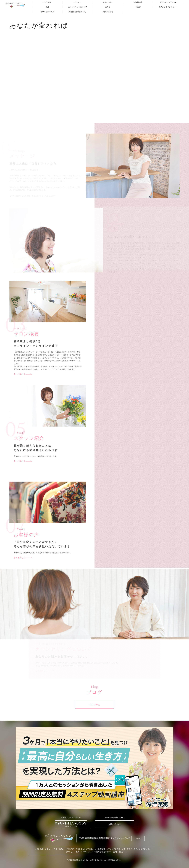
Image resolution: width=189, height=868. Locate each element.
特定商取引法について (77, 12)
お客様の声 (138, 2)
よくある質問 (100, 849)
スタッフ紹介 (108, 2)
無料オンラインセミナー (168, 7)
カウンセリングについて (78, 7)
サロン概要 (47, 2)
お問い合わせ (108, 12)
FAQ (47, 7)
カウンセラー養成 (47, 12)
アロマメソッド (87, 852)
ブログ (138, 7)
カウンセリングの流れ (168, 2)
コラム (108, 7)
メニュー (77, 2)
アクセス (138, 838)
